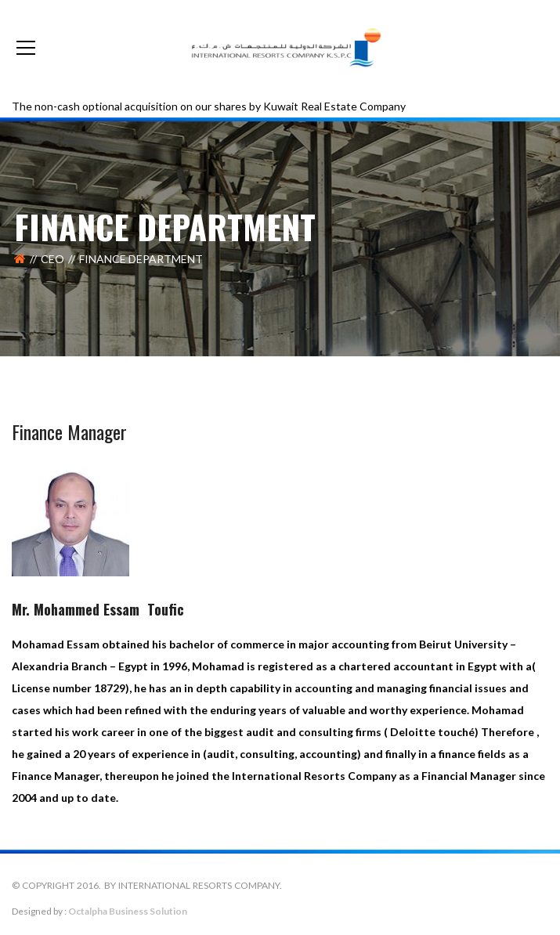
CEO (52, 259)
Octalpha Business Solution (128, 911)
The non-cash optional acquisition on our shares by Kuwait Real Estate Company (209, 106)
